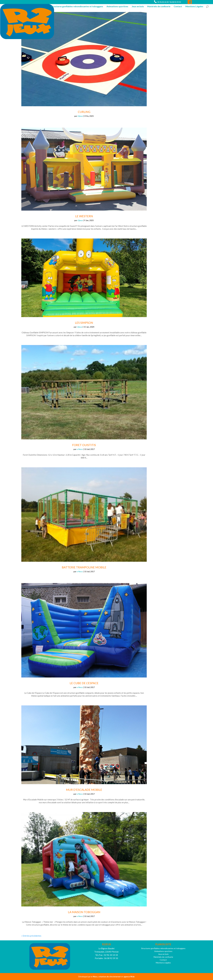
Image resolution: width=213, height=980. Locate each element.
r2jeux (80, 116)
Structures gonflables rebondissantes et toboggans (77, 7)
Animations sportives (117, 7)
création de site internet (110, 977)
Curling (84, 112)
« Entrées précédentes (31, 936)
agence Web (129, 977)
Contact (178, 7)
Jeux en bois (138, 7)
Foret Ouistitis (84, 445)
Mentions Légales (194, 7)
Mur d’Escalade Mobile (84, 790)
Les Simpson (84, 323)
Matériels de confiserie (159, 7)
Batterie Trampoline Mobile (84, 567)
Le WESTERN (84, 216)
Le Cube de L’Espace (84, 683)
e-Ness (80, 449)
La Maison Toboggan (84, 912)
